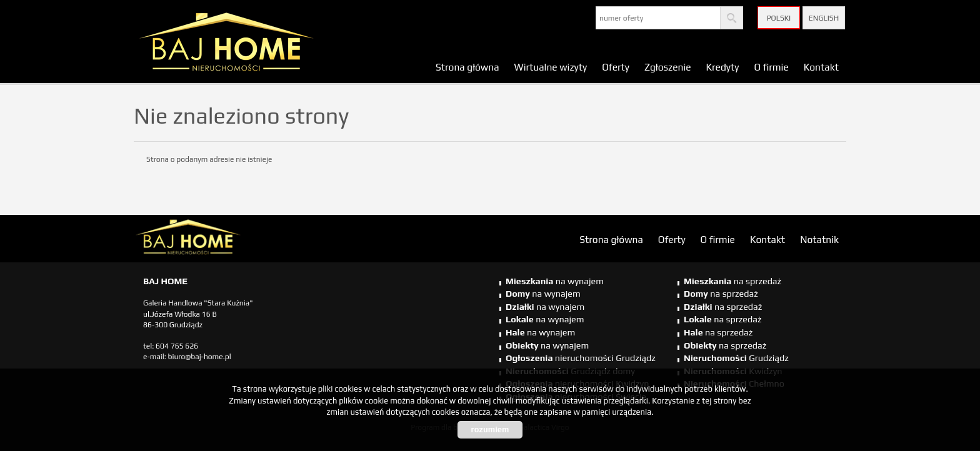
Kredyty (723, 67)
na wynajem (555, 281)
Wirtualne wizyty (551, 67)
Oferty (616, 67)
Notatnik (819, 239)
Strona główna (467, 67)
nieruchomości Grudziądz (581, 358)
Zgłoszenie (668, 67)
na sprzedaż (732, 281)
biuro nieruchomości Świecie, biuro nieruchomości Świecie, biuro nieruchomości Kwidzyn (231, 239)
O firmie (771, 67)
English (824, 18)
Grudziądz (736, 358)
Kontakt (821, 67)
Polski (779, 18)
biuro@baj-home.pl (200, 357)
